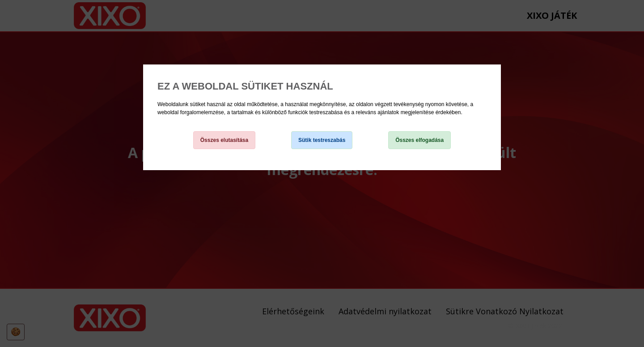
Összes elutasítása (224, 140)
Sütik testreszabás (322, 140)
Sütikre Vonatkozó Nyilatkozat (193, 120)
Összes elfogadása (419, 140)
